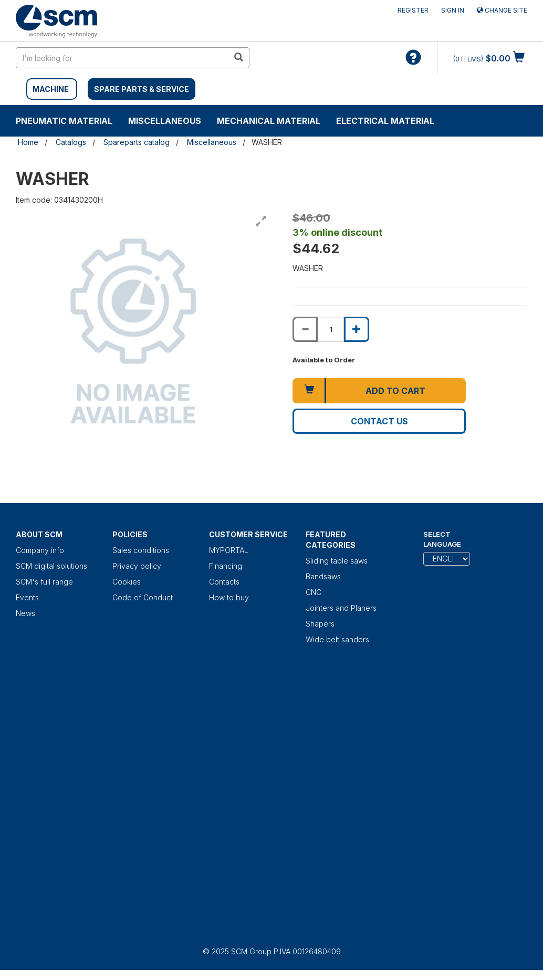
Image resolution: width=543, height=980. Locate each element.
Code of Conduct (143, 597)
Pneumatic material (64, 121)
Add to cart (395, 391)
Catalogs (71, 142)
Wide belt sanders (337, 639)
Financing (226, 566)
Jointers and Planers (341, 608)
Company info (40, 550)
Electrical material (385, 121)
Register (413, 10)
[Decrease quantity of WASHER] (305, 329)
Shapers (320, 624)
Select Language (442, 539)
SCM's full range (44, 582)
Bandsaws (323, 576)
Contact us (379, 421)
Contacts (224, 582)
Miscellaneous (165, 121)
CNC (314, 592)
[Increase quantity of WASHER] (357, 329)
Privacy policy (137, 566)
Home (28, 142)
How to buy (229, 597)
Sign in (453, 10)
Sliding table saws (337, 561)
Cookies (127, 582)
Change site (502, 10)
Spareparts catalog (137, 142)
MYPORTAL (229, 550)
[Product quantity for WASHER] (331, 329)
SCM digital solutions (51, 566)
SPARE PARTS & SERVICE (142, 89)
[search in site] (122, 58)
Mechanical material (269, 121)
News (25, 613)
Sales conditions (141, 550)
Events (27, 597)
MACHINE (51, 89)
